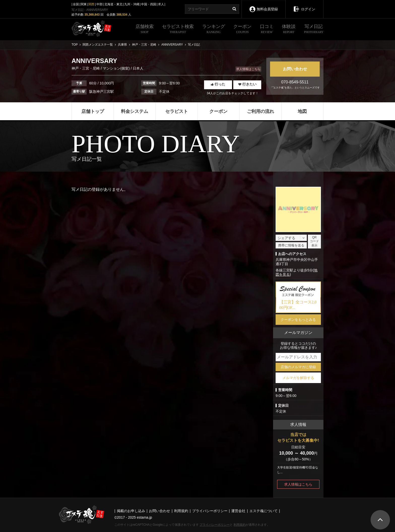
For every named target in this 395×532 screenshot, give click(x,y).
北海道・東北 (113, 4)
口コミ (267, 29)
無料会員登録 (264, 6)
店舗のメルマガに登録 (298, 367)
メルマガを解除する (298, 378)
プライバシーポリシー (215, 525)
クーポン (242, 29)
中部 (100, 4)
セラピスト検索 (178, 29)
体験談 (289, 29)
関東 (84, 4)
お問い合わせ (295, 69)
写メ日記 (314, 29)
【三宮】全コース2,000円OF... (298, 305)
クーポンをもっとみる (298, 320)
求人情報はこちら (248, 69)
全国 (76, 4)
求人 (161, 4)
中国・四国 (149, 4)
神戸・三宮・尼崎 (86, 68)
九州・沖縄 (132, 4)
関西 (91, 4)
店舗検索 (145, 29)
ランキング (214, 29)
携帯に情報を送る (291, 245)
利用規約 (240, 525)
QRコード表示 (314, 241)
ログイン (304, 6)
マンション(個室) (116, 68)
